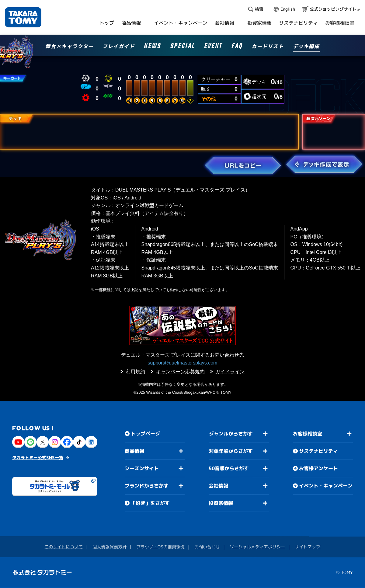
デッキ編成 (306, 47)
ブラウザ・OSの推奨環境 (160, 547)
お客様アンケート (318, 469)
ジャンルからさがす (231, 434)
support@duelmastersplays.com (183, 363)
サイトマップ (308, 547)
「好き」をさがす (150, 503)
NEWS (152, 47)
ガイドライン (230, 372)
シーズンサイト (142, 468)
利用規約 (135, 372)
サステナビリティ (318, 451)
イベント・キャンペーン (326, 486)
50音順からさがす (229, 468)
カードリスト (268, 47)
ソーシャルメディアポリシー (257, 547)
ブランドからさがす (147, 486)
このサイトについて (64, 547)
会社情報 (218, 486)
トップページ (145, 434)
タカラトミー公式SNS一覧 (38, 458)
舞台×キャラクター (69, 47)
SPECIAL (182, 47)
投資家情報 (221, 503)
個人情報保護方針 (109, 547)
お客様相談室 (308, 434)
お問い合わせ (207, 547)
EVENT (213, 47)
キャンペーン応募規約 (180, 372)
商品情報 (134, 451)
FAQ (237, 47)
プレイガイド (119, 47)
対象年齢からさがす (231, 451)
